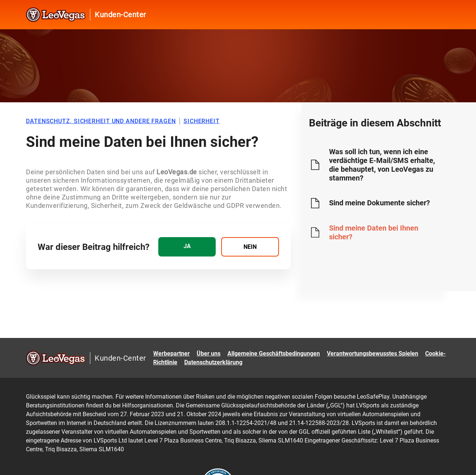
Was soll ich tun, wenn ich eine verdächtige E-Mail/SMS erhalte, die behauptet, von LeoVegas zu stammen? (382, 165)
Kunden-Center (120, 15)
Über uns (209, 354)
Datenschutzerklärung (213, 362)
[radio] (187, 247)
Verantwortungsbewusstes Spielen (373, 354)
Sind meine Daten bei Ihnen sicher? (374, 232)
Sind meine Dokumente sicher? (379, 203)
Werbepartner (171, 354)
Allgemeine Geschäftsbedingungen (274, 354)
